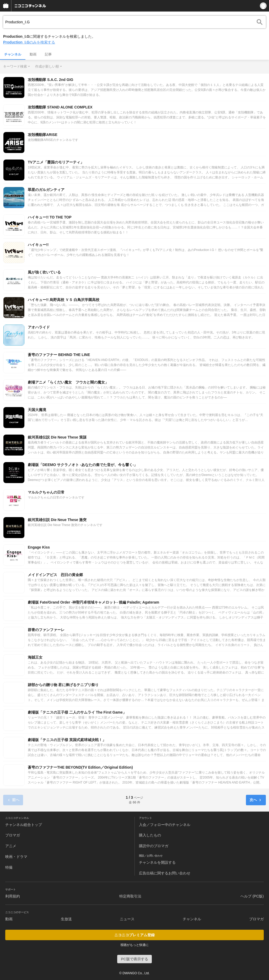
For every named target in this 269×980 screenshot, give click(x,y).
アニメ (11, 846)
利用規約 (13, 896)
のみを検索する (29, 42)
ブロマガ (13, 835)
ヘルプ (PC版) (252, 896)
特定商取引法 (130, 896)
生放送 (66, 919)
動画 (33, 54)
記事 (48, 54)
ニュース (127, 919)
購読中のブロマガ (154, 846)
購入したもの (150, 835)
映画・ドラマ (16, 857)
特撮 (9, 867)
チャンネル (13, 54)
